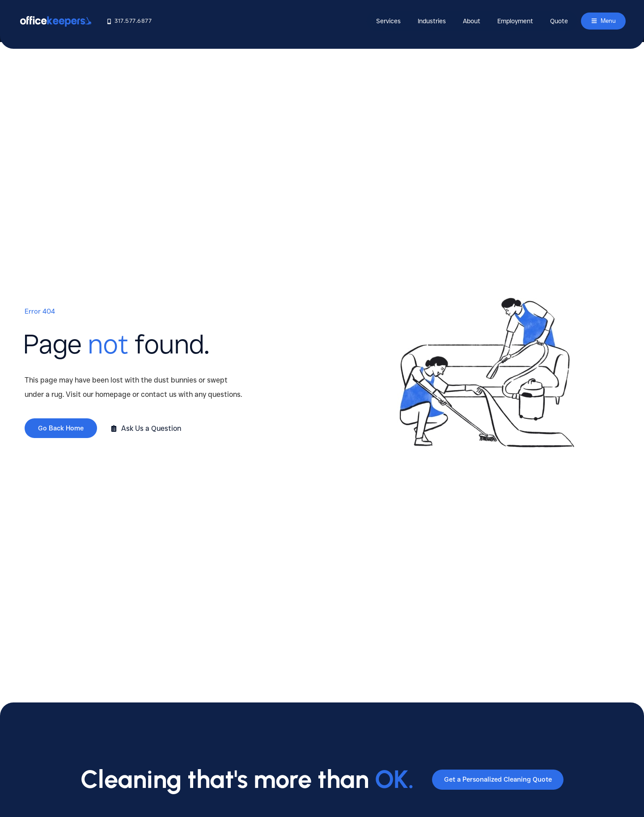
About (468, 21)
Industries (428, 21)
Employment (512, 21)
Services (385, 21)
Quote (555, 21)
